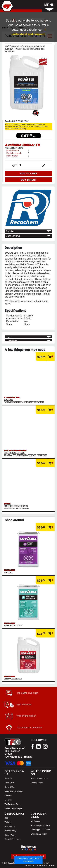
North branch (13, 151)
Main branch (12, 156)
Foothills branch (14, 153)
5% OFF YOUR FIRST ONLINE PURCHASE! (28, 860)
